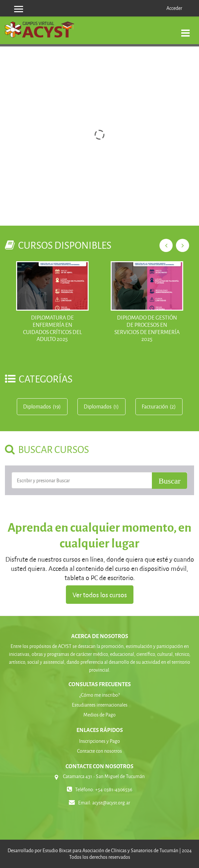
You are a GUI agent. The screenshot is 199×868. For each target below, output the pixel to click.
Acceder (174, 8)
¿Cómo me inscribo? (99, 695)
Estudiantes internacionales (100, 705)
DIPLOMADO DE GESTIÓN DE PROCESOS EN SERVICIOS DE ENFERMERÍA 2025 (147, 328)
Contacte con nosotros (99, 751)
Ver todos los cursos (100, 595)
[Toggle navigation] (185, 29)
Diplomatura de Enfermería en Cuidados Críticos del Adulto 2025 (52, 328)
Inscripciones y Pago (99, 741)
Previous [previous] (166, 245)
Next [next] (183, 245)
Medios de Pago (99, 715)
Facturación (155, 406)
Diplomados (37, 406)
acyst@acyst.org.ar (111, 803)
